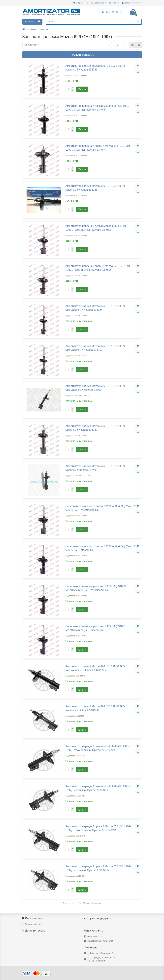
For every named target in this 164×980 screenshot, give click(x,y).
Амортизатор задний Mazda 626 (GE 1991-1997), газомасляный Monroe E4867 (95, 388)
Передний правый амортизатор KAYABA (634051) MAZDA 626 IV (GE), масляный (96, 628)
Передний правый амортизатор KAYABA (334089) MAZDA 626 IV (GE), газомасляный (96, 588)
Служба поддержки (98, 918)
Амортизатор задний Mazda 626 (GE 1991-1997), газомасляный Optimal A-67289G (95, 668)
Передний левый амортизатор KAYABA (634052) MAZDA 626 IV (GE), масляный (100, 548)
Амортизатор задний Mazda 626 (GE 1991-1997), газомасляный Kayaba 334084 (95, 308)
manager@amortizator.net (100, 941)
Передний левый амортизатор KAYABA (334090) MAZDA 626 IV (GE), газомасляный (100, 508)
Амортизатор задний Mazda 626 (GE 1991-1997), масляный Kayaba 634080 (95, 428)
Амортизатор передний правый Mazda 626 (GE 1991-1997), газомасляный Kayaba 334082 (98, 268)
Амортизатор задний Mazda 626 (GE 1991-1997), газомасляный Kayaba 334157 (95, 348)
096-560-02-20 (95, 936)
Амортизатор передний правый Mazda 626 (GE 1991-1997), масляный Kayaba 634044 (98, 148)
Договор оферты (33, 924)
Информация (32, 918)
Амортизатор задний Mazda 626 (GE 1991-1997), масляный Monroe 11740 (95, 468)
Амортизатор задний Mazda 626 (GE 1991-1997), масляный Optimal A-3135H (95, 708)
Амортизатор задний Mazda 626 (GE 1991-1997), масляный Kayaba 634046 (95, 68)
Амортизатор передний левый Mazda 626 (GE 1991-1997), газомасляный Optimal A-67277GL (97, 748)
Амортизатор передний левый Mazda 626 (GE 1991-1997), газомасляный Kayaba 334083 (97, 228)
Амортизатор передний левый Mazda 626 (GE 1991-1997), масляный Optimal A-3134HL (97, 788)
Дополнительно (34, 931)
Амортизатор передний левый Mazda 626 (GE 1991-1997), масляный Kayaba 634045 (97, 108)
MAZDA (32, 29)
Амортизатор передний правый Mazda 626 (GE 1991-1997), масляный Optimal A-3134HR (98, 868)
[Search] (94, 22)
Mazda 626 (45, 29)
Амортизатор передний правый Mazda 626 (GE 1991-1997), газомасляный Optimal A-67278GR (98, 828)
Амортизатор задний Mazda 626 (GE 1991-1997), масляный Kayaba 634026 (95, 188)
